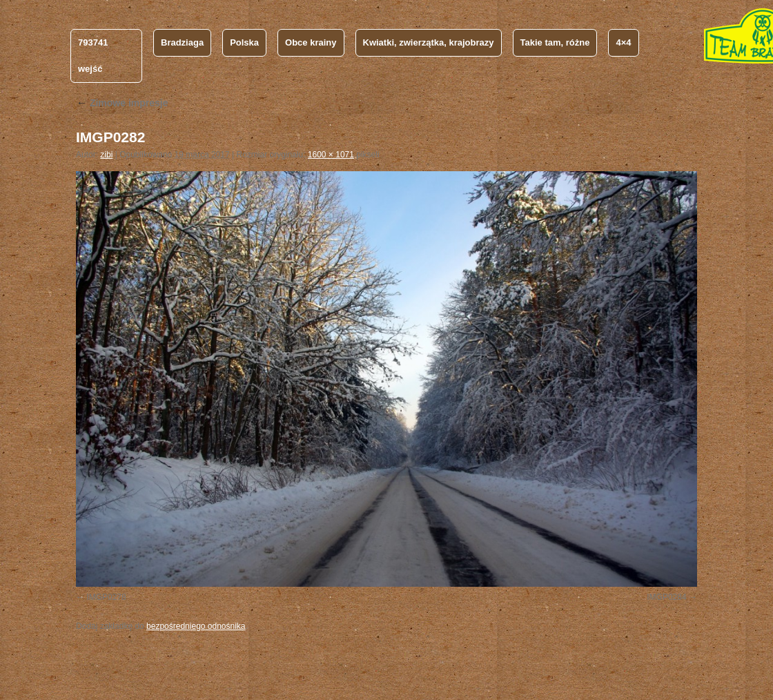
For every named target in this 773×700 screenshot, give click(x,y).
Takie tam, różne (555, 42)
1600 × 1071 (331, 155)
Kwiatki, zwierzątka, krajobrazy (429, 42)
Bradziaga (182, 42)
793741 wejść (93, 56)
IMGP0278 (106, 597)
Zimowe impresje (122, 103)
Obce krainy (311, 42)
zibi (106, 155)
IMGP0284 (666, 597)
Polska (244, 42)
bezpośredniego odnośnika (196, 626)
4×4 (623, 42)
